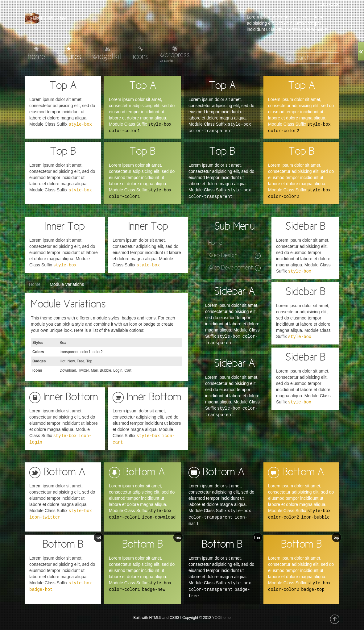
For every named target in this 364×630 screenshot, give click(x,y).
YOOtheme (221, 618)
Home (35, 284)
